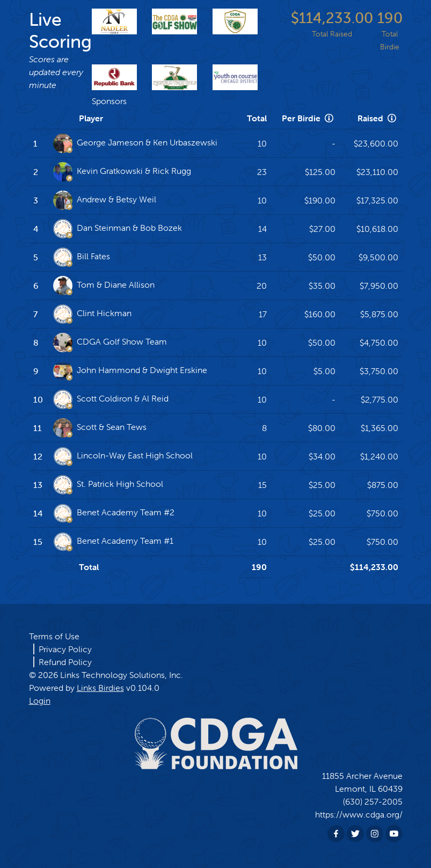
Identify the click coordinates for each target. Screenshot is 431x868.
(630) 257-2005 (373, 801)
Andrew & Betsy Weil (105, 200)
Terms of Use (54, 636)
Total (257, 118)
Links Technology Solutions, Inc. (122, 675)
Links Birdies (100, 688)
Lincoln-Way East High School (123, 456)
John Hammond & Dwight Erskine (130, 371)
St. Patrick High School (108, 485)
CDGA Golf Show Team (110, 342)
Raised (378, 118)
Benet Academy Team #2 (114, 513)
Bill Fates (82, 257)
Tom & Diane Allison (104, 286)
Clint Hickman (92, 314)
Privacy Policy (65, 649)
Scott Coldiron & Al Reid (111, 399)
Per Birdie (309, 118)
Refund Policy (65, 662)
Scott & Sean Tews (100, 428)
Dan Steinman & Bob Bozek (118, 229)
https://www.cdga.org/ (359, 814)
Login (40, 701)
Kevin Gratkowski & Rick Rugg (122, 172)
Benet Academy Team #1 (113, 542)
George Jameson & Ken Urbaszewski (135, 143)
